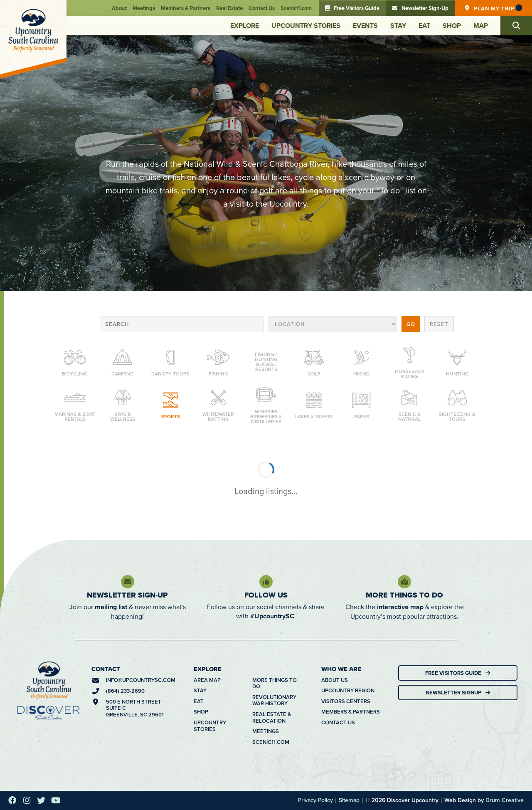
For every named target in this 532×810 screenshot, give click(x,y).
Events (365, 26)
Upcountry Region (348, 691)
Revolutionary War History (274, 700)
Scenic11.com (296, 8)
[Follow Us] (266, 582)
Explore (245, 26)
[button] (516, 26)
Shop (452, 26)
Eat (424, 26)
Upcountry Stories (306, 26)
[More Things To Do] (404, 582)
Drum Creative (505, 800)
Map (481, 26)
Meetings (144, 8)
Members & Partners (186, 8)
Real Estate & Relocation (272, 717)
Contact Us (262, 8)
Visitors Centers (346, 701)
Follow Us (266, 595)
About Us (335, 680)
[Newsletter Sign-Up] (128, 582)
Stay (398, 26)
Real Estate (229, 8)
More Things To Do (404, 595)
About (119, 8)
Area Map (207, 680)
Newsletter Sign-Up (127, 595)
